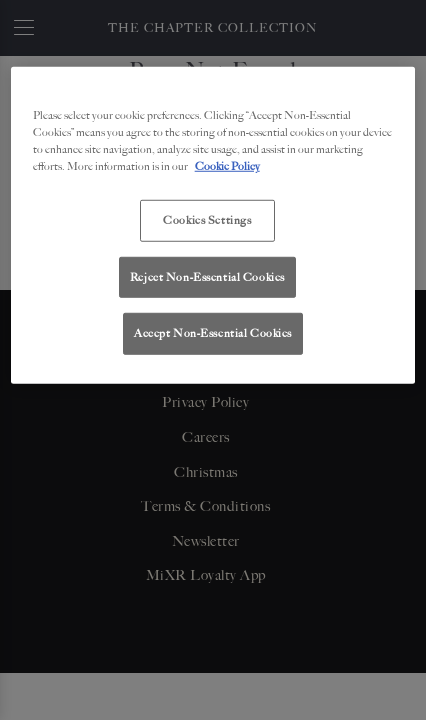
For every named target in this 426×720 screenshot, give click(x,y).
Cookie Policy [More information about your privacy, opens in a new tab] (227, 166)
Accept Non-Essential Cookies (213, 333)
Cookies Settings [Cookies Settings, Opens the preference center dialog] (207, 220)
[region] (213, 225)
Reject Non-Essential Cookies (207, 276)
